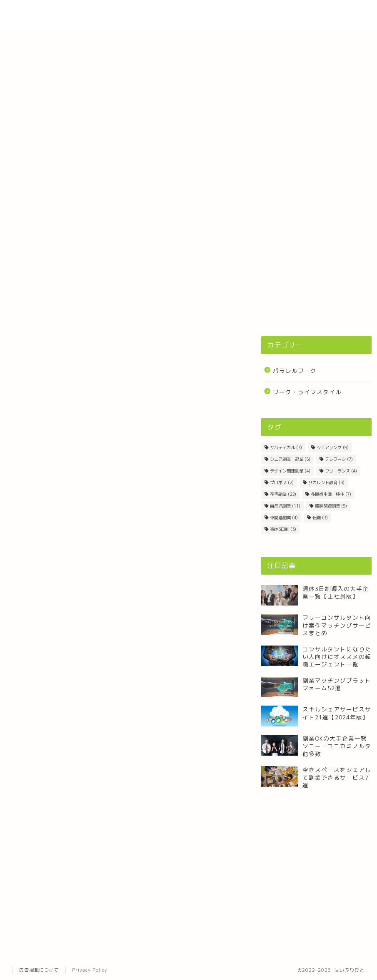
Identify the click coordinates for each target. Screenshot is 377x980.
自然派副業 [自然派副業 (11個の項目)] (285, 506)
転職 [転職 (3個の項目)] (320, 518)
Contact (310, 13)
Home (231, 13)
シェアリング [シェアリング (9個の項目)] (333, 447)
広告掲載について (39, 970)
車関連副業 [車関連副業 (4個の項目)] (284, 518)
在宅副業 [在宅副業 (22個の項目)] (283, 494)
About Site (269, 13)
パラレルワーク (295, 371)
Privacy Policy (90, 970)
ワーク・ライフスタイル (307, 392)
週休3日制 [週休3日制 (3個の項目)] (283, 529)
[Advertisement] (316, 263)
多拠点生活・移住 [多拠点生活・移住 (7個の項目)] (331, 494)
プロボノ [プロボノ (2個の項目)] (282, 482)
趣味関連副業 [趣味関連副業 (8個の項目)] (331, 506)
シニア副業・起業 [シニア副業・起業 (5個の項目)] (290, 459)
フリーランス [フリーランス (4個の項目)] (341, 471)
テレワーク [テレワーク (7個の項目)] (339, 459)
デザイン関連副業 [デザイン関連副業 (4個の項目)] (290, 471)
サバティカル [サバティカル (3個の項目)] (286, 447)
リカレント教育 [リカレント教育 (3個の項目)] (326, 482)
